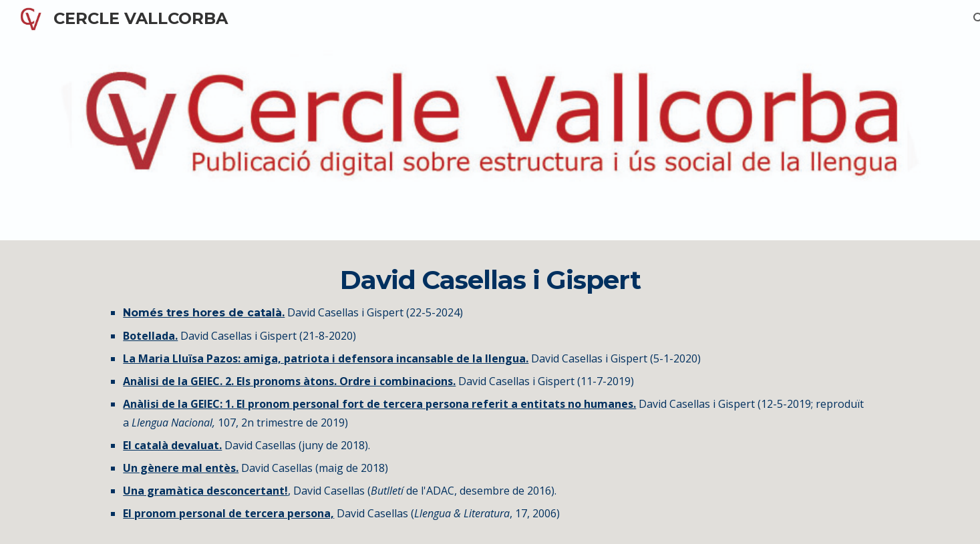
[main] (490, 392)
